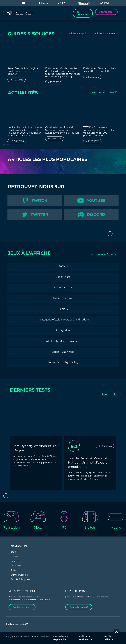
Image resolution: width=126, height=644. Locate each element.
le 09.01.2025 (50, 446)
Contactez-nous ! (22, 607)
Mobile (44, 3)
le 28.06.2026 (17, 141)
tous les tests (107, 394)
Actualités (16, 566)
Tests (13, 570)
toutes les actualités (105, 92)
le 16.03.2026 (17, 80)
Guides (14, 557)
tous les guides (79, 33)
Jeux (13, 552)
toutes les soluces (106, 33)
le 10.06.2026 (92, 141)
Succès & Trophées (21, 579)
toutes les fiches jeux (105, 254)
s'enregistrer (106, 12)
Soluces (15, 561)
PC (25, 3)
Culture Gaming (19, 575)
